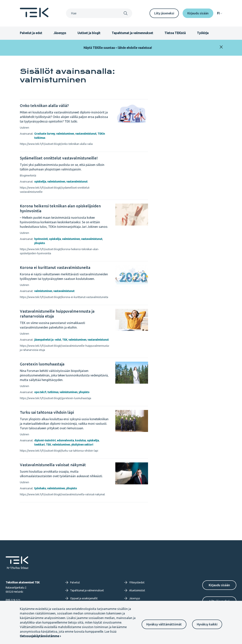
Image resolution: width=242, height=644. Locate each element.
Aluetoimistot (135, 590)
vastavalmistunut (86, 134)
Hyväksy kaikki (207, 624)
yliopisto (40, 243)
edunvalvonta (65, 440)
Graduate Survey (45, 134)
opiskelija (40, 182)
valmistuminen (65, 134)
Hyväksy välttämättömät (164, 624)
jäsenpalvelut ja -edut (48, 340)
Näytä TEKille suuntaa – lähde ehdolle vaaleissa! (118, 48)
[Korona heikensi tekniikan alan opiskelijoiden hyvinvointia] (65, 208)
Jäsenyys (60, 33)
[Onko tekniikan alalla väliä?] (65, 106)
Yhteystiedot (134, 582)
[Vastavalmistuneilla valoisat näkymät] (65, 465)
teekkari (40, 445)
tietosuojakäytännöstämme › (40, 636)
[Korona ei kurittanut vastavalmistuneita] (65, 268)
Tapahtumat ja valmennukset (132, 33)
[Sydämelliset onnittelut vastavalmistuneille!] (65, 158)
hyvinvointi (41, 239)
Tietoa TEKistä (175, 33)
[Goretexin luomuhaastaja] (65, 364)
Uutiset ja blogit (89, 33)
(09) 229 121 (13, 600)
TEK (65, 340)
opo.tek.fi (40, 392)
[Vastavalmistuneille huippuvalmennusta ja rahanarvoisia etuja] (65, 314)
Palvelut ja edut (31, 33)
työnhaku (40, 488)
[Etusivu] (34, 16)
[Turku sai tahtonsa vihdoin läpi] (65, 412)
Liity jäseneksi (164, 13)
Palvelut (73, 582)
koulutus (80, 440)
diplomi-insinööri (45, 440)
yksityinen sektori (82, 445)
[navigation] (220, 13)
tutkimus (53, 392)
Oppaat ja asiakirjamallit (81, 598)
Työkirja (203, 33)
